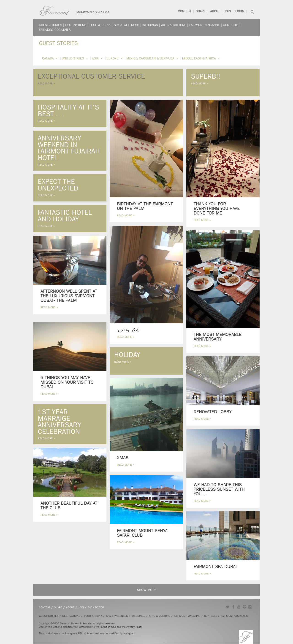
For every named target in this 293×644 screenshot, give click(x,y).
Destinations (76, 25)
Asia (95, 58)
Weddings (150, 25)
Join (228, 11)
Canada (48, 58)
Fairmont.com (55, 11)
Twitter (227, 607)
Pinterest (245, 607)
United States (73, 58)
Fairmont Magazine (205, 25)
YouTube (239, 607)
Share (201, 11)
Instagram (250, 607)
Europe (113, 58)
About (215, 11)
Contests (231, 25)
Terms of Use (108, 627)
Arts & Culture (174, 25)
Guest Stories (50, 25)
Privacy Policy (134, 627)
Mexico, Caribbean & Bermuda (150, 58)
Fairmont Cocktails (55, 30)
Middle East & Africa (199, 58)
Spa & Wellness (126, 25)
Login (240, 11)
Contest (184, 11)
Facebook (233, 607)
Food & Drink (100, 25)
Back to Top (96, 607)
